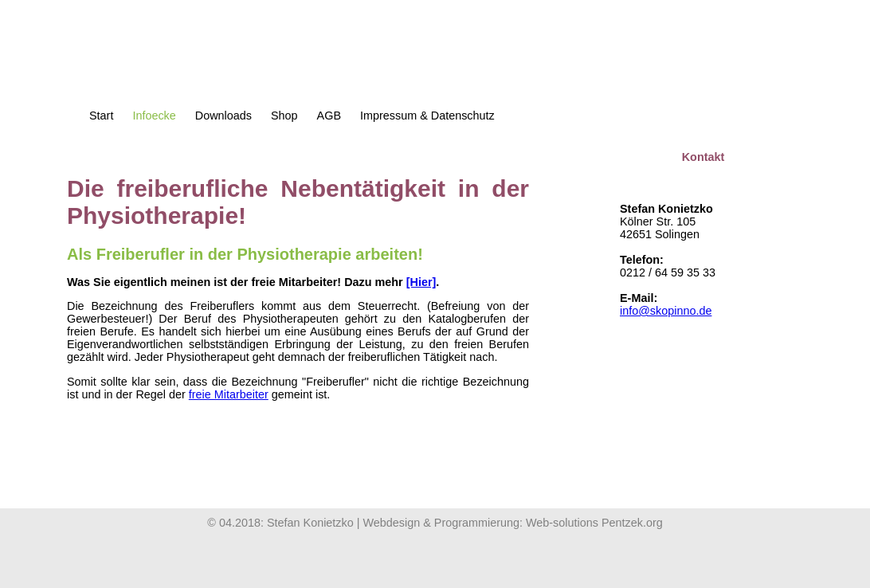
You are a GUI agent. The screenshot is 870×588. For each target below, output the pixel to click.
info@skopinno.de (666, 311)
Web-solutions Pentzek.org (594, 523)
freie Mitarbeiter (229, 394)
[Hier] (421, 282)
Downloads (223, 116)
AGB (329, 116)
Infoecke (154, 116)
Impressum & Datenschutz (427, 116)
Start (101, 116)
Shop (284, 116)
